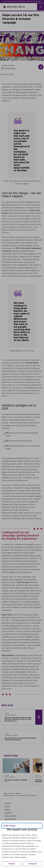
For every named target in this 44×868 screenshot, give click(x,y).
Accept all (32, 864)
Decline (12, 864)
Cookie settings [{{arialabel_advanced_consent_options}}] (9, 826)
